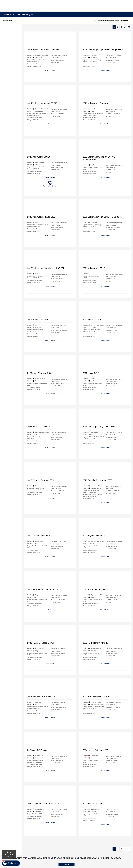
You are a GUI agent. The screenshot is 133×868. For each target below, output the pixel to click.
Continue (66, 865)
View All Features (50, 70)
